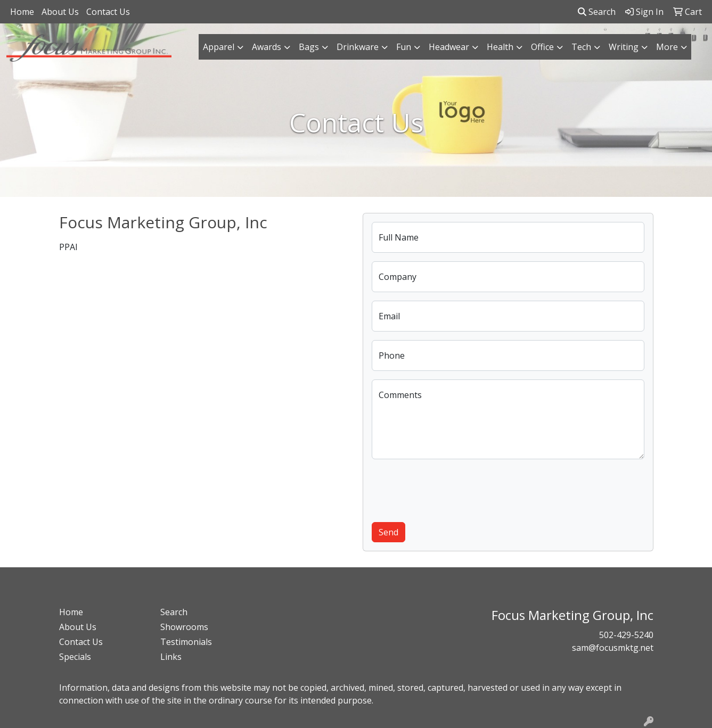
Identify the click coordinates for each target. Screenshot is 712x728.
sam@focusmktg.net (613, 648)
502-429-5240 (626, 635)
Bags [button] (309, 47)
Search (597, 12)
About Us (60, 12)
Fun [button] (404, 47)
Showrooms (184, 627)
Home (22, 12)
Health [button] (500, 47)
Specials (75, 657)
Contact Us (108, 12)
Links (171, 657)
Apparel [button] (219, 47)
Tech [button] (581, 47)
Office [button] (542, 47)
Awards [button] (267, 47)
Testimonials (186, 642)
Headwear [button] (449, 47)
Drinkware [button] (358, 47)
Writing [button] (624, 47)
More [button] (667, 47)
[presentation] (453, 489)
